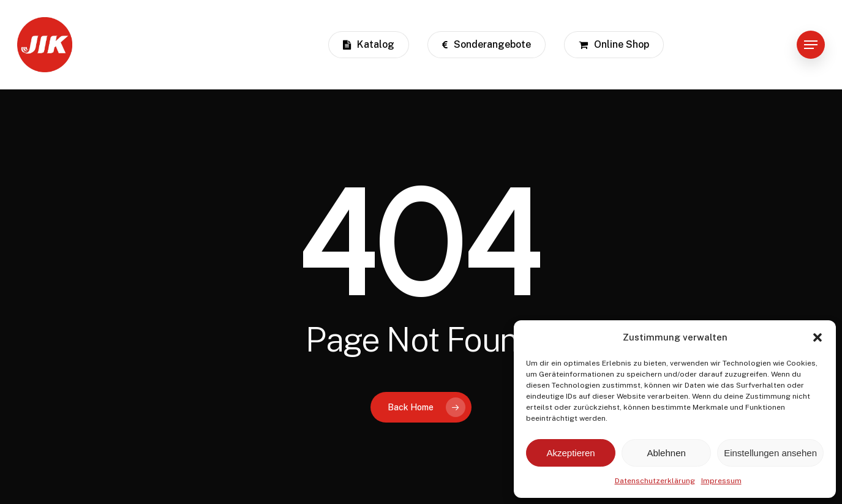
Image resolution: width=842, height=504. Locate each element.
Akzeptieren (570, 453)
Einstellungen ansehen (770, 453)
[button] (818, 337)
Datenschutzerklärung (655, 481)
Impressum (721, 481)
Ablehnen (666, 453)
